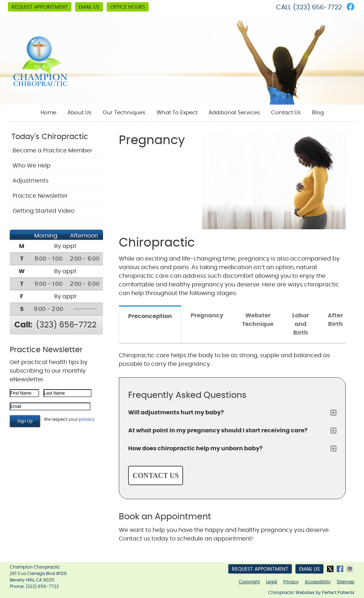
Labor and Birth (301, 324)
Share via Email (350, 569)
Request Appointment (40, 7)
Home (48, 113)
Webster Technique (258, 320)
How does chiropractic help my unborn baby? (195, 448)
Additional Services (234, 113)
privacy (87, 419)
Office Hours (128, 7)
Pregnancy (207, 316)
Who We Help (32, 166)
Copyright (249, 582)
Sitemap (346, 582)
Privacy (291, 582)
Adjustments (31, 181)
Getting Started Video (43, 211)
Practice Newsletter (40, 196)
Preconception (150, 316)
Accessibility (318, 582)
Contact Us (286, 113)
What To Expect (177, 113)
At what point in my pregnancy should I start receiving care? (218, 431)
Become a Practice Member (52, 151)
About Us (80, 113)
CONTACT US (156, 475)
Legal (272, 582)
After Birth (335, 320)
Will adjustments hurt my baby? (176, 413)
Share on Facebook (341, 569)
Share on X (331, 569)
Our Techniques (124, 113)
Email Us (89, 7)
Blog (318, 113)
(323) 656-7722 (317, 8)
